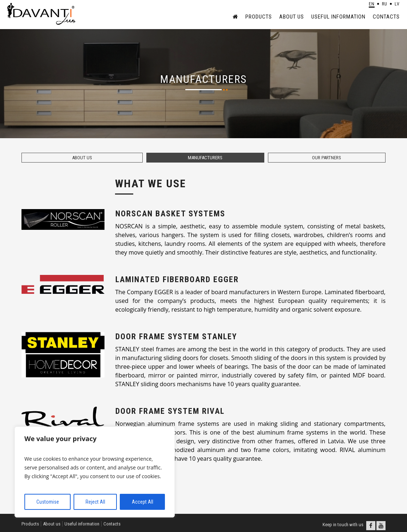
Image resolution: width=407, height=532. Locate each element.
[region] (95, 472)
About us (292, 17)
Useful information (338, 17)
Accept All (143, 502)
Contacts (386, 17)
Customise (48, 502)
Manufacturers (205, 158)
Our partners (327, 158)
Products (259, 17)
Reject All (95, 502)
